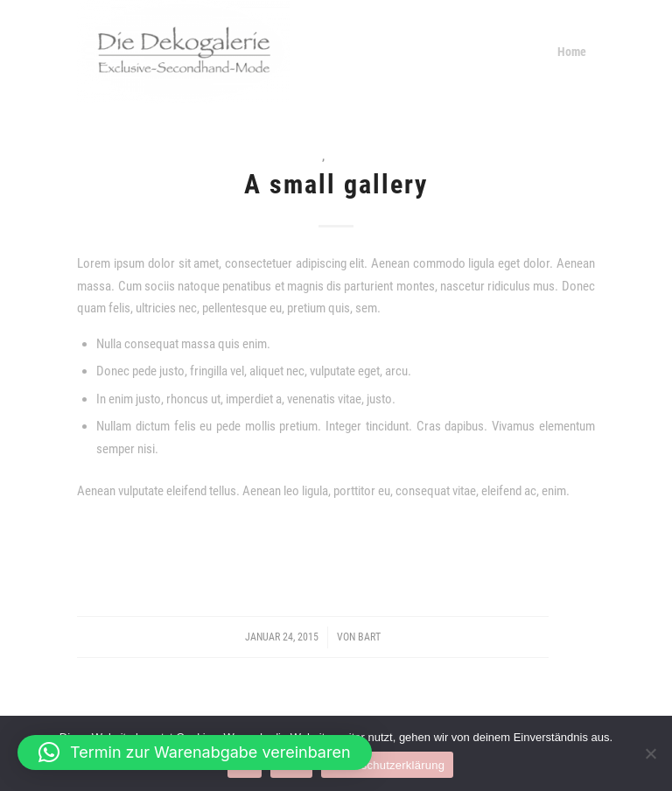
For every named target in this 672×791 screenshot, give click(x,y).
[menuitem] (572, 52)
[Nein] (650, 753)
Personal (352, 156)
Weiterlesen (336, 549)
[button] (195, 752)
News (308, 156)
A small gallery (336, 184)
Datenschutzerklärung (387, 765)
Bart (369, 637)
